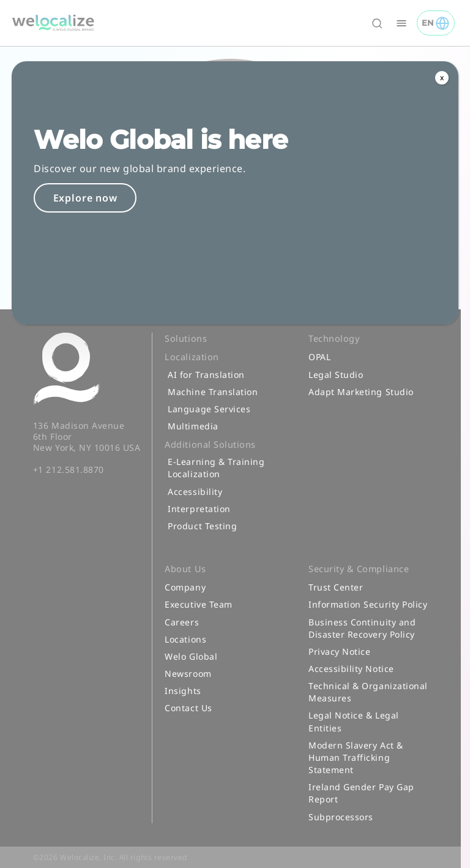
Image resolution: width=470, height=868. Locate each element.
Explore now (85, 198)
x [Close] (442, 77)
